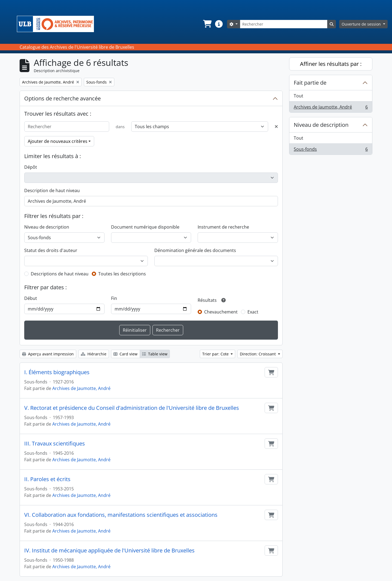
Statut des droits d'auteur (51, 250)
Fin (114, 298)
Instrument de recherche (223, 227)
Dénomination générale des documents (195, 250)
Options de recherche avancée (62, 98)
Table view (155, 354)
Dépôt (31, 167)
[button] (207, 24)
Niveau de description (47, 227)
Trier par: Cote (216, 354)
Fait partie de (310, 83)
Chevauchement (221, 312)
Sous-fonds (331, 150)
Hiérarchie (94, 354)
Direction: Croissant (258, 354)
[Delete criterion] (276, 127)
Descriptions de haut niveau (60, 274)
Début (31, 298)
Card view (125, 354)
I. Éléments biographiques (57, 372)
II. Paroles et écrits (47, 479)
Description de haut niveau (52, 190)
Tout (298, 96)
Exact (253, 312)
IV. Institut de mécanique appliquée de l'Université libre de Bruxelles (109, 551)
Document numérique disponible (145, 227)
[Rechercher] (284, 24)
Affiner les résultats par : (331, 64)
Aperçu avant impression (48, 354)
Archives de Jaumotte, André (81, 388)
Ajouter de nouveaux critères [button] (58, 141)
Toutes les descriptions (122, 274)
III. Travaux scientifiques (55, 444)
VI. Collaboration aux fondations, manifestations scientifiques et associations (121, 515)
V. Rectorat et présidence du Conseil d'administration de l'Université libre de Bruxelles (132, 408)
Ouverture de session (362, 24)
